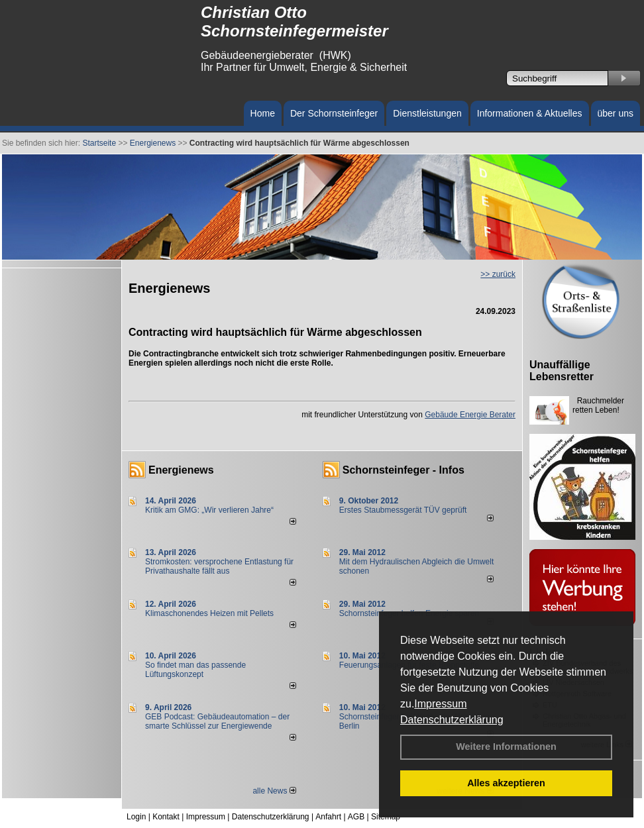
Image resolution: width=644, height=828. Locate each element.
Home (263, 113)
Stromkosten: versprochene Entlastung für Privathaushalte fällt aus (219, 566)
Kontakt (166, 817)
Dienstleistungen (427, 113)
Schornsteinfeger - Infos (403, 470)
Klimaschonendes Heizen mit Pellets (209, 613)
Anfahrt (328, 817)
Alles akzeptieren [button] (506, 783)
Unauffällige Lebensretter (562, 371)
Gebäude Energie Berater (470, 415)
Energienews (181, 470)
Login (136, 817)
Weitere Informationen (506, 747)
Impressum (440, 704)
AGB (356, 817)
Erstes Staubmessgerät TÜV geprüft (403, 510)
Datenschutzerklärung (452, 720)
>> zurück (498, 274)
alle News (274, 791)
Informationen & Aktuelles (530, 113)
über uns (616, 113)
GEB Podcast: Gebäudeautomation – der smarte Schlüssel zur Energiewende (217, 721)
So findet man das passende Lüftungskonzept (195, 670)
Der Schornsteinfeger (334, 113)
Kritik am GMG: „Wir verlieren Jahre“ (209, 510)
